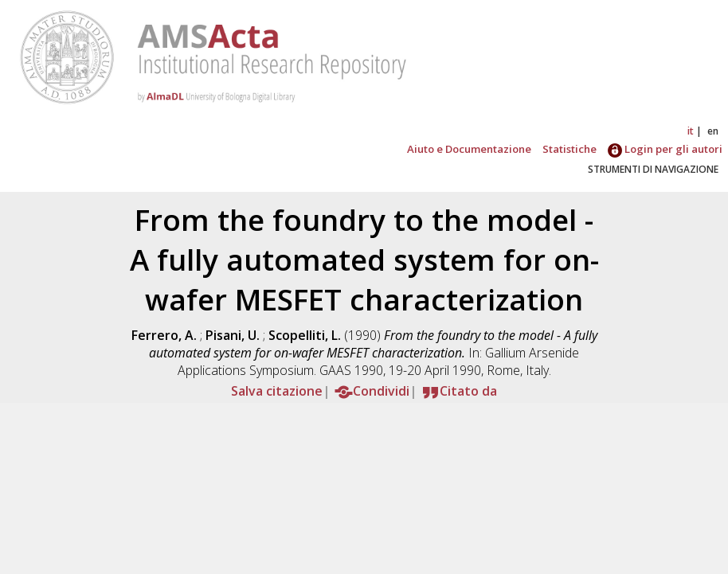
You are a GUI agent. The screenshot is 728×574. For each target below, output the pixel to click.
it (691, 131)
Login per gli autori (665, 149)
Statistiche (569, 149)
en (713, 131)
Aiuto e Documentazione (469, 149)
